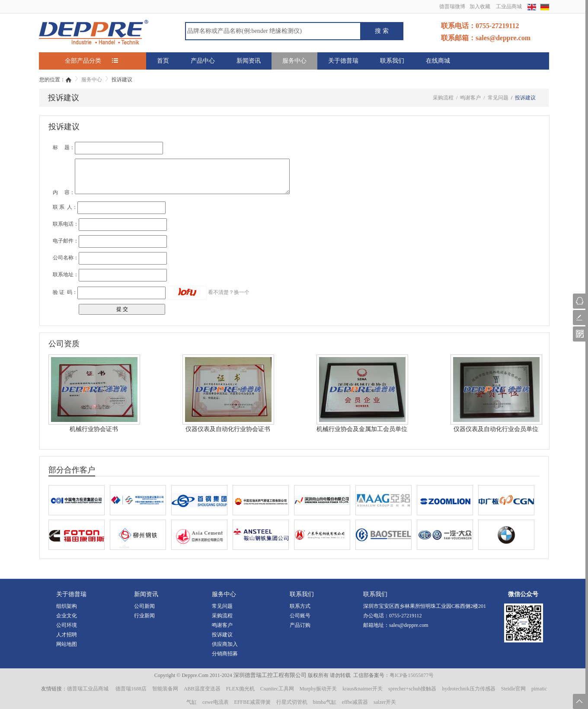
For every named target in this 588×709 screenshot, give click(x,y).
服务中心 (294, 61)
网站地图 (67, 644)
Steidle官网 (513, 689)
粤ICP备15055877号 (412, 675)
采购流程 (222, 616)
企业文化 (67, 616)
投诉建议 (222, 635)
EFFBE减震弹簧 (252, 702)
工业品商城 (509, 6)
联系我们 (392, 61)
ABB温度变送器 (202, 689)
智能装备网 (165, 689)
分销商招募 (225, 654)
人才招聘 (67, 635)
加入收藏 (480, 6)
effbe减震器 (355, 702)
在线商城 (438, 61)
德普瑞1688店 (131, 689)
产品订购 (300, 625)
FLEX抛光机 (240, 689)
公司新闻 (144, 606)
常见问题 (222, 606)
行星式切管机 (292, 702)
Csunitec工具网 (277, 689)
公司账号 (300, 616)
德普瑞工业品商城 (88, 689)
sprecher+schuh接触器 (412, 689)
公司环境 (67, 625)
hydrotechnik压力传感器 (468, 689)
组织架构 (67, 606)
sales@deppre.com (409, 625)
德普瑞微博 (452, 6)
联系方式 (300, 606)
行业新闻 (144, 616)
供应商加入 (225, 644)
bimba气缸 (325, 702)
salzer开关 (385, 702)
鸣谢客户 (222, 625)
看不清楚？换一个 (229, 292)
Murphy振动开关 (318, 689)
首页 (163, 61)
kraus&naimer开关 (363, 689)
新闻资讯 (249, 61)
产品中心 (203, 61)
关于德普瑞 (343, 61)
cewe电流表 (216, 702)
